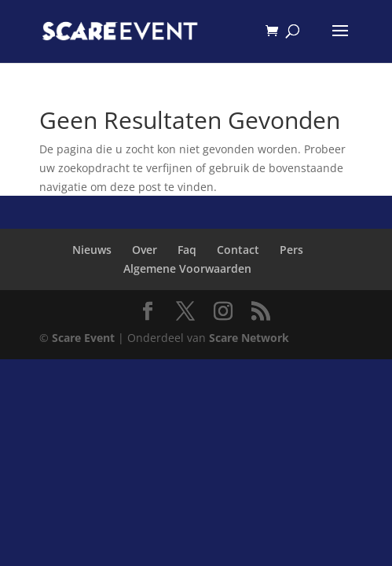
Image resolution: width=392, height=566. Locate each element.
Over (145, 250)
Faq (187, 250)
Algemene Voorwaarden (187, 268)
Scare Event (83, 338)
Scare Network (249, 338)
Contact (238, 250)
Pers (291, 250)
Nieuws (92, 250)
